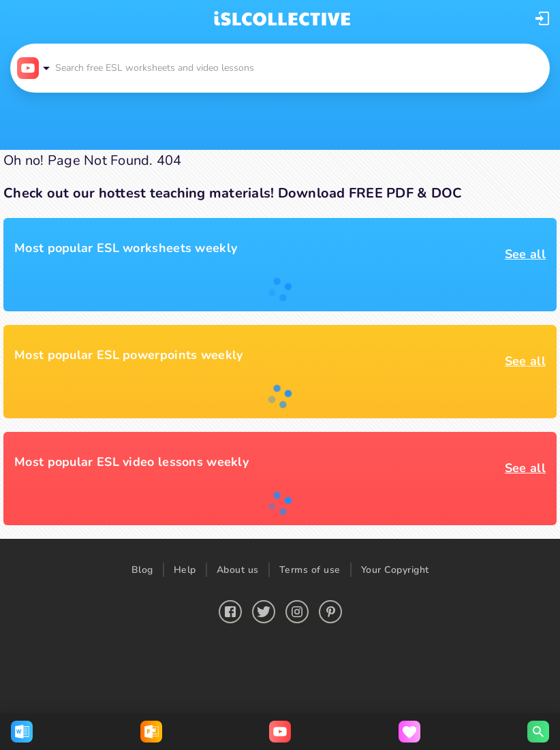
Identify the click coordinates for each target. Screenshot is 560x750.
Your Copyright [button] (395, 570)
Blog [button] (142, 570)
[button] (542, 18)
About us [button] (238, 570)
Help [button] (185, 570)
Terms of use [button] (310, 570)
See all (525, 254)
